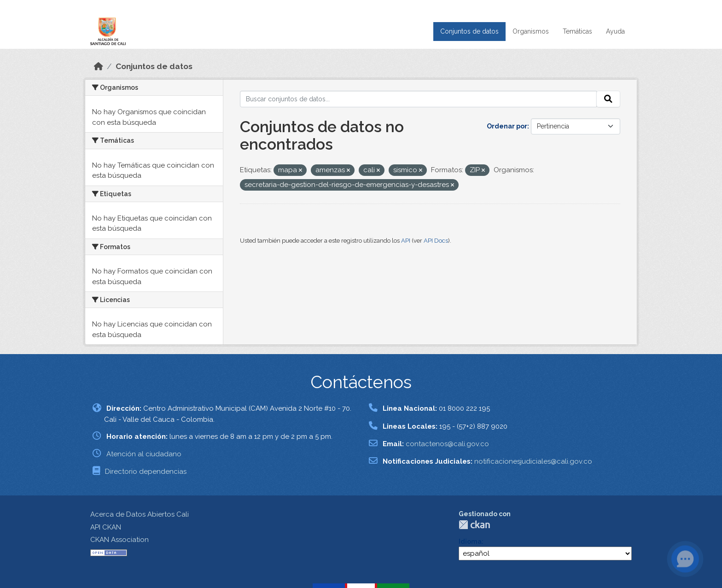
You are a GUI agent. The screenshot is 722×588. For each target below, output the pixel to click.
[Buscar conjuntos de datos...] (419, 99)
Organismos (531, 31)
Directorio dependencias (146, 472)
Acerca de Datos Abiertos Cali (140, 514)
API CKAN (106, 527)
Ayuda (615, 31)
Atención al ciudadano (144, 454)
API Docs (436, 241)
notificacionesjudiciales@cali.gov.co (533, 461)
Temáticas (577, 31)
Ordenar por (507, 126)
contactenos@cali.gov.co (447, 444)
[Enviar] (608, 99)
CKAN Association (119, 540)
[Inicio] (99, 66)
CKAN (474, 525)
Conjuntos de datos (469, 31)
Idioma (470, 541)
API (406, 241)
